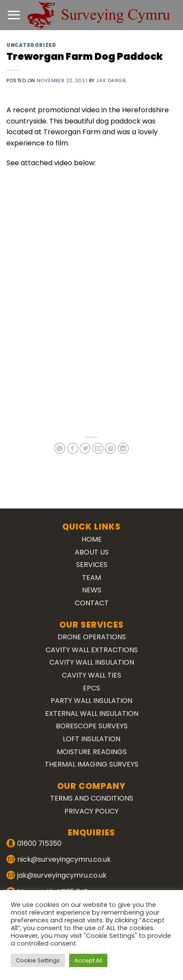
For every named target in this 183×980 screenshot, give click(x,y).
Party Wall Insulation (91, 701)
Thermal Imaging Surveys (91, 764)
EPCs (91, 688)
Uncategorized (31, 45)
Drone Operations (92, 637)
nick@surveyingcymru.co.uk (64, 859)
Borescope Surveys (92, 726)
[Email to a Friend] (98, 448)
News (92, 590)
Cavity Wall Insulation (92, 662)
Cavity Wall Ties (91, 675)
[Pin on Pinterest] (110, 448)
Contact (92, 603)
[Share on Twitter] (85, 448)
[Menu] (14, 15)
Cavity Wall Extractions (92, 650)
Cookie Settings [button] (38, 960)
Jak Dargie (111, 80)
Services (92, 565)
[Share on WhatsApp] (60, 448)
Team (91, 578)
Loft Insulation (91, 739)
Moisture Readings (92, 752)
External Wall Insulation (92, 713)
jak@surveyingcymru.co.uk (62, 875)
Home (92, 539)
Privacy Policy (91, 811)
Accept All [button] (88, 960)
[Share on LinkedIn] (123, 448)
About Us (92, 552)
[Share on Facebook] (73, 448)
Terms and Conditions (92, 798)
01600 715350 (39, 843)
